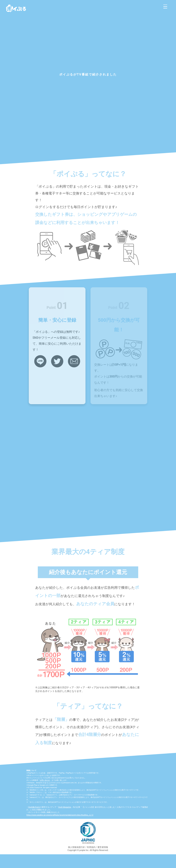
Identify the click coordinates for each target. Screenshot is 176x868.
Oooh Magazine (65, 807)
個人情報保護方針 (76, 847)
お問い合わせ (45, 780)
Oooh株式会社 (34, 807)
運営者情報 (103, 847)
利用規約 (91, 847)
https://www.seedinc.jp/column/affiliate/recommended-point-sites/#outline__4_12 (60, 815)
